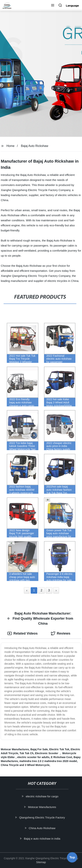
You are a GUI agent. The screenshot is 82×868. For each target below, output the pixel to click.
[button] (53, 6)
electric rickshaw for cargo (43, 796)
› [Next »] (56, 590)
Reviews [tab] (61, 633)
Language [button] (72, 6)
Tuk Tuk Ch (27, 753)
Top (72, 858)
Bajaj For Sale (39, 749)
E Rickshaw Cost (61, 757)
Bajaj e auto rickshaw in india (43, 839)
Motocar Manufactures (15, 749)
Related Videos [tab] (22, 633)
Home (10, 146)
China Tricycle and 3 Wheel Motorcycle (25, 765)
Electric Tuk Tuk (59, 749)
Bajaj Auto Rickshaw (35, 146)
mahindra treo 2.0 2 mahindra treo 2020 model (48, 761)
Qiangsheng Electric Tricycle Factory (43, 817)
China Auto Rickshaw (43, 828)
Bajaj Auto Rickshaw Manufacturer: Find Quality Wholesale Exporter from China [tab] (40, 618)
